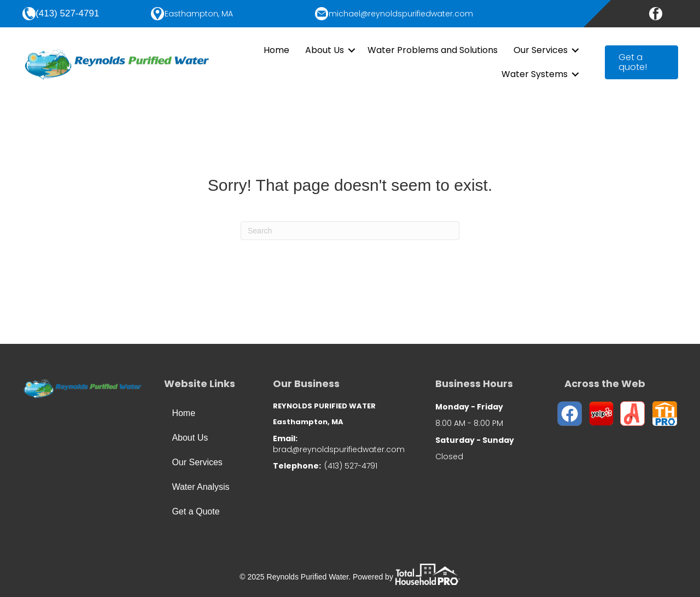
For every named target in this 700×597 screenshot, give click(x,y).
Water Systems (535, 74)
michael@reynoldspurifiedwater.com (401, 14)
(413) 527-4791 (67, 13)
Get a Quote (196, 511)
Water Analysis (200, 487)
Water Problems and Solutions (433, 50)
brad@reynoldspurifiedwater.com (339, 449)
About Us (325, 50)
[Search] (350, 231)
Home (276, 50)
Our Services (541, 50)
